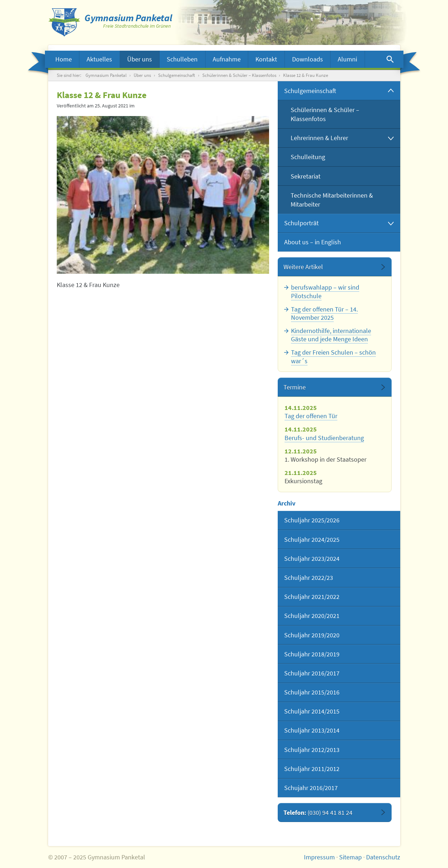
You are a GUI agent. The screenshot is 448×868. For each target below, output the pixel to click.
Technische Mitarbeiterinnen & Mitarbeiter (332, 200)
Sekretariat (306, 176)
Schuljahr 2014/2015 (312, 711)
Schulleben (182, 59)
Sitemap (350, 857)
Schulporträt (301, 223)
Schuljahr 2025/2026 (312, 520)
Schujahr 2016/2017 (311, 788)
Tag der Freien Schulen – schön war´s (333, 356)
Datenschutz (383, 857)
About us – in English (313, 242)
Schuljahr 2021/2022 (312, 597)
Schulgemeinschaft (177, 75)
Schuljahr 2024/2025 (312, 539)
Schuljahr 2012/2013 (312, 750)
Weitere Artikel (303, 267)
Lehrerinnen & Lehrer (319, 138)
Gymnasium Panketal (106, 75)
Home (64, 59)
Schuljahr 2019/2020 (312, 635)
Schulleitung (308, 157)
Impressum (319, 857)
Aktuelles (99, 59)
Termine (295, 387)
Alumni (347, 59)
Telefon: (318, 812)
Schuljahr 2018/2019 (312, 654)
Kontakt (266, 59)
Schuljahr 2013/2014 (312, 730)
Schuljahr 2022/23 (309, 578)
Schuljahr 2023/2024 (312, 558)
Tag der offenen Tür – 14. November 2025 (324, 313)
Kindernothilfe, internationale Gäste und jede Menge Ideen (331, 335)
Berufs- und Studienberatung (324, 438)
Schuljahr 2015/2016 (312, 692)
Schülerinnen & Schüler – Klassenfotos (239, 75)
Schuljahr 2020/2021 (312, 616)
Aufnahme (227, 59)
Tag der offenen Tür (311, 416)
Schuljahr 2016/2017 (312, 673)
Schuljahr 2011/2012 (312, 769)
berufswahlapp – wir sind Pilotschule (325, 291)
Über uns (140, 59)
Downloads (308, 59)
